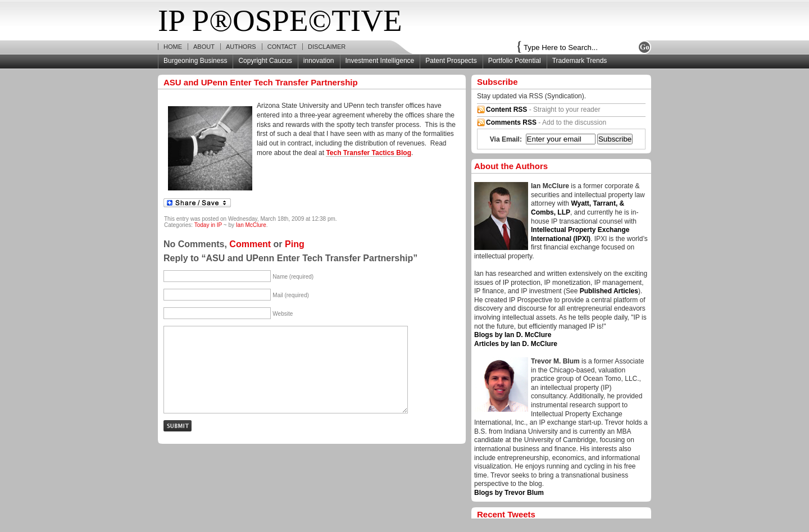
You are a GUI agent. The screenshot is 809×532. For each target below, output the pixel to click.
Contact (282, 47)
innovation (319, 61)
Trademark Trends (580, 61)
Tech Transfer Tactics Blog (369, 153)
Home (173, 47)
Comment (250, 244)
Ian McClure (251, 225)
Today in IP (208, 225)
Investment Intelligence (380, 61)
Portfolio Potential (515, 61)
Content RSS (506, 110)
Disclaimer (327, 47)
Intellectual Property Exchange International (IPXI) (580, 234)
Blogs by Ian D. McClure (513, 335)
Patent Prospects (451, 61)
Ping (295, 244)
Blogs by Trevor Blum (509, 493)
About (204, 47)
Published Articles (609, 291)
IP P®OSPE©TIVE (280, 21)
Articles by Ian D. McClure (516, 344)
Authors (241, 47)
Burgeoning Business (195, 61)
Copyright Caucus (265, 61)
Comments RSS (511, 122)
